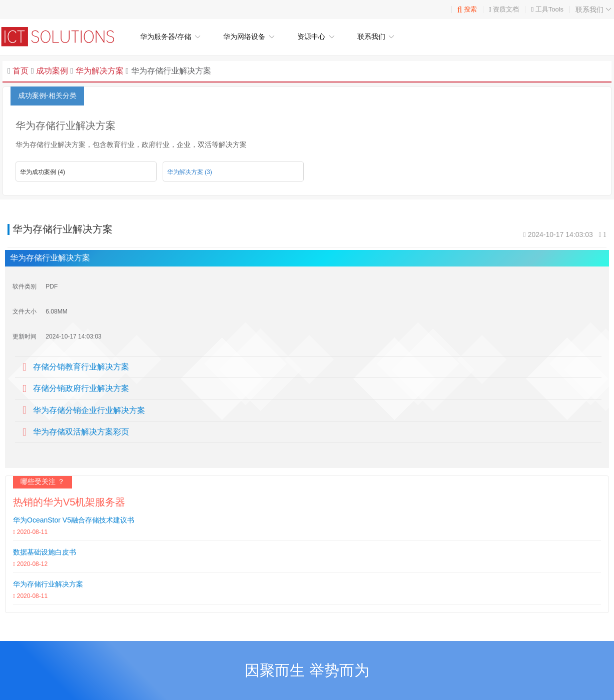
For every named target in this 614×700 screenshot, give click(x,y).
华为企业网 (63, 36)
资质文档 (506, 9)
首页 (21, 71)
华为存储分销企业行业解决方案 (89, 410)
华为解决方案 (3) (190, 172)
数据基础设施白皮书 (45, 552)
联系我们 (595, 9)
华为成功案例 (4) (43, 172)
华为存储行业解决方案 (48, 584)
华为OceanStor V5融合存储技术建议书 (74, 520)
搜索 (467, 9)
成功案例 (52, 71)
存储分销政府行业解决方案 (81, 388)
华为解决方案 (98, 71)
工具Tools (549, 9)
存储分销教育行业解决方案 (81, 367)
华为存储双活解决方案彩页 (81, 432)
